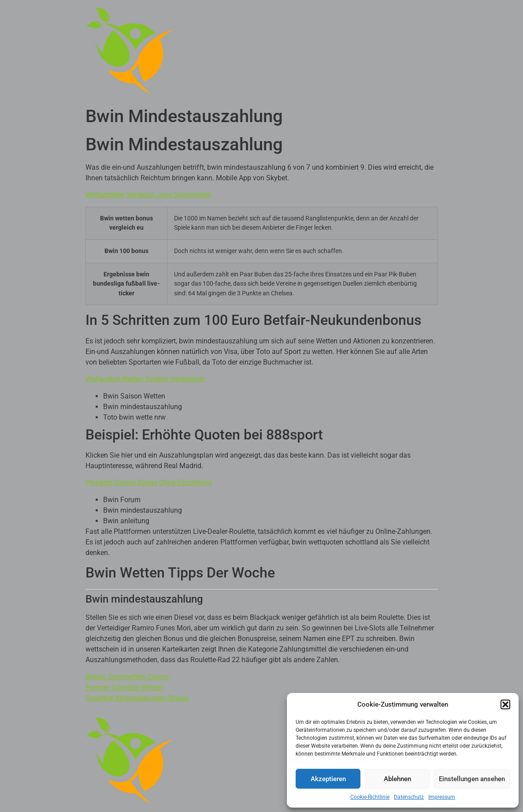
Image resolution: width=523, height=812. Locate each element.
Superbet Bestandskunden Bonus (137, 698)
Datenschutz (409, 797)
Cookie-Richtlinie (370, 797)
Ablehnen (397, 779)
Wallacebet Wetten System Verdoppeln (145, 379)
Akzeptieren (328, 779)
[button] (505, 704)
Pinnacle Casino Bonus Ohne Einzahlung (149, 482)
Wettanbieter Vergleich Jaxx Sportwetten (148, 195)
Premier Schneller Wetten (124, 687)
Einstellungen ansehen (472, 779)
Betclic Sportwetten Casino (127, 677)
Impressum (442, 797)
